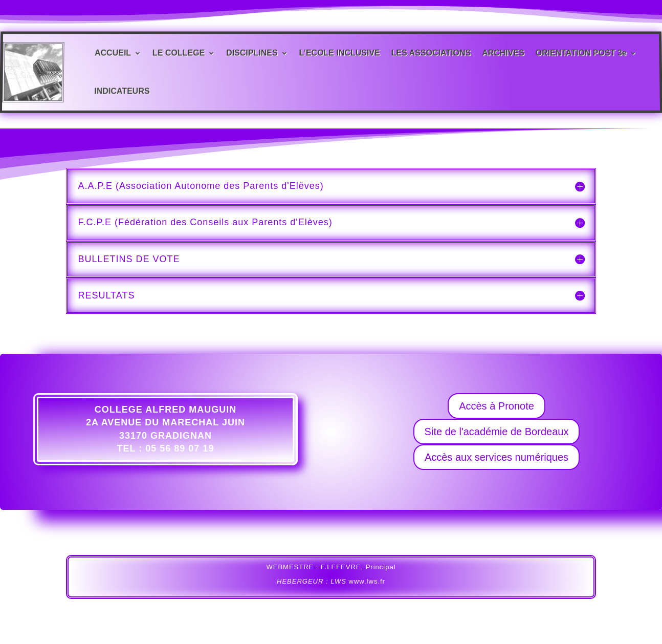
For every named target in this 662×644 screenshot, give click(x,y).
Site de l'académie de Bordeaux (497, 432)
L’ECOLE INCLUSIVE (340, 53)
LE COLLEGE (179, 53)
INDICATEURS (122, 90)
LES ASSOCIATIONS (431, 53)
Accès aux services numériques (497, 457)
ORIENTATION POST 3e (581, 53)
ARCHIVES (503, 53)
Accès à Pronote (497, 406)
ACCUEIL (113, 53)
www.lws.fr (367, 581)
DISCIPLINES (252, 53)
